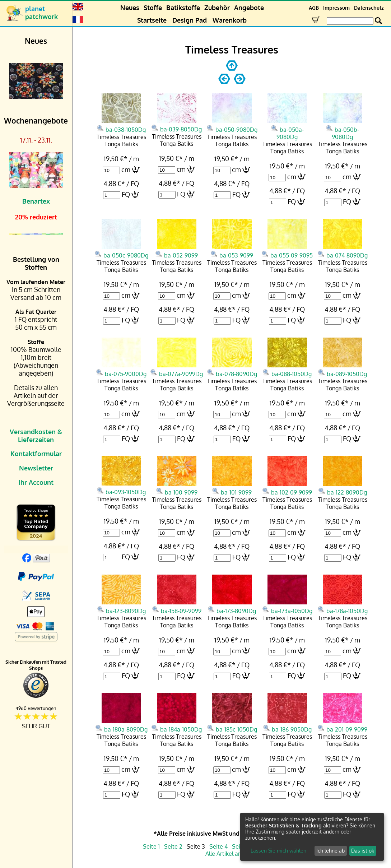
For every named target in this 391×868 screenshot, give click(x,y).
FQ (126, 194)
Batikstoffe (183, 8)
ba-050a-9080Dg (287, 129)
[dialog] (312, 837)
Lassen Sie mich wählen (278, 851)
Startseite (152, 20)
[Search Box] (350, 21)
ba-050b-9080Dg (343, 129)
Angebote (249, 8)
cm (126, 170)
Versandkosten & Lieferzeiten (36, 436)
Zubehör (217, 8)
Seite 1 (151, 846)
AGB (314, 8)
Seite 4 (218, 846)
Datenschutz (369, 8)
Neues (130, 8)
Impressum (336, 8)
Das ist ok (363, 851)
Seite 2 (173, 846)
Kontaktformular (36, 454)
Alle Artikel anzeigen (232, 854)
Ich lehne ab (331, 851)
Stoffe (153, 8)
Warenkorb (230, 20)
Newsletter (36, 468)
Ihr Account (36, 482)
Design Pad (190, 20)
